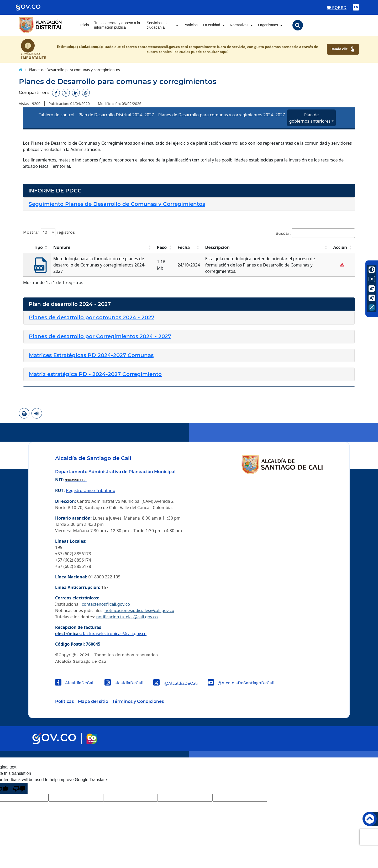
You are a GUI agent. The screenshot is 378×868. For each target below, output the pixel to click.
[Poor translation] (19, 788)
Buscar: (283, 233)
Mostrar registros (49, 232)
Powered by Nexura (359, 755)
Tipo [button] (38, 247)
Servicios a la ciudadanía (158, 25)
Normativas (239, 25)
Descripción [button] (217, 247)
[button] (298, 25)
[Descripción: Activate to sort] (267, 247)
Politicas (64, 701)
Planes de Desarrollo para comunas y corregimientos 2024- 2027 (222, 115)
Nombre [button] (62, 247)
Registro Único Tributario (91, 490)
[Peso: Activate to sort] (165, 247)
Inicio (85, 25)
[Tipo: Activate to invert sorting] (37, 247)
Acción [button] (340, 247)
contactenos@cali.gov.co (106, 604)
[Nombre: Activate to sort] (103, 247)
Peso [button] (162, 247)
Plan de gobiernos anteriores (310, 118)
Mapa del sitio (93, 701)
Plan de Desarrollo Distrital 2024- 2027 (116, 115)
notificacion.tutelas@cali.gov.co (127, 617)
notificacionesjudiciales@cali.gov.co (139, 610)
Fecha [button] (184, 247)
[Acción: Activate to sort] (343, 247)
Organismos (268, 25)
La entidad (211, 25)
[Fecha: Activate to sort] (189, 247)
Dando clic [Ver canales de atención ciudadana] (343, 49)
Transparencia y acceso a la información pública (117, 25)
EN (356, 7)
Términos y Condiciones (138, 701)
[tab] (189, 204)
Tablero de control (56, 115)
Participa (191, 25)
